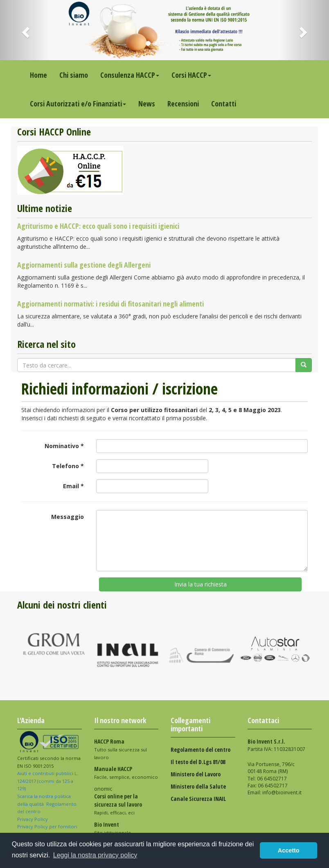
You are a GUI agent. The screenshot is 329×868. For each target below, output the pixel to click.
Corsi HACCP (191, 75)
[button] (25, 30)
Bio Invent (107, 824)
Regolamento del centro (201, 750)
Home (38, 75)
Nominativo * (64, 446)
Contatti (224, 104)
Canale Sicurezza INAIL (198, 799)
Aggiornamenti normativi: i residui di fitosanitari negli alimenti (110, 304)
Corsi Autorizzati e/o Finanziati (78, 104)
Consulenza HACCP (130, 75)
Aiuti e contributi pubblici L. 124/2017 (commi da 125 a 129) (48, 781)
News (147, 104)
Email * (73, 486)
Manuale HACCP (113, 769)
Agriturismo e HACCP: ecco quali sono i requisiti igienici (98, 226)
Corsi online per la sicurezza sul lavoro (118, 800)
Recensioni (183, 104)
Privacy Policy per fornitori (48, 826)
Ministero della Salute (198, 786)
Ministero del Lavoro (196, 774)
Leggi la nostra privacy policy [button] (95, 855)
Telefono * (68, 466)
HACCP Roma (109, 741)
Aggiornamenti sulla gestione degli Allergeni (84, 265)
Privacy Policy (33, 819)
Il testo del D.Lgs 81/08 (198, 762)
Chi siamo (74, 75)
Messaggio (68, 517)
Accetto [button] (289, 850)
